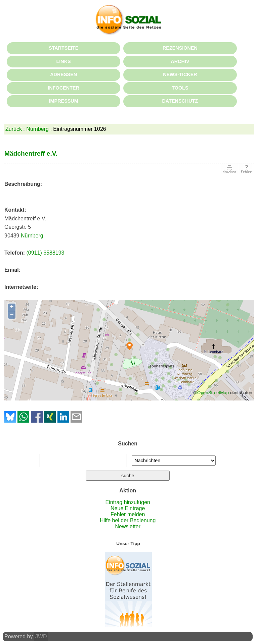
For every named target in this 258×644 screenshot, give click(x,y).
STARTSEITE (63, 48)
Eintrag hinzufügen (128, 502)
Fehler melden (128, 514)
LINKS (64, 61)
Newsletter (128, 526)
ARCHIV (180, 61)
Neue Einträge (128, 508)
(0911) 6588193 (45, 253)
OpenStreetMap (213, 393)
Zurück (14, 129)
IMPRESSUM (64, 101)
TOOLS (180, 88)
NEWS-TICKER (180, 74)
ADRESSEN (63, 74)
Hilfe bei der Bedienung (128, 520)
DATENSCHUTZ (180, 101)
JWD (41, 636)
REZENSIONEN (180, 48)
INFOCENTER (63, 88)
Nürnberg (37, 129)
